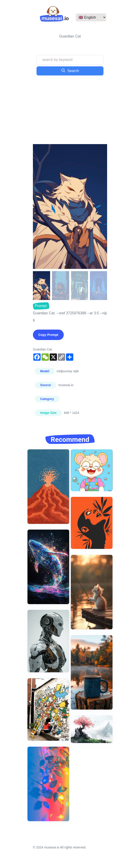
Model (45, 371)
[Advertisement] (70, 110)
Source (45, 385)
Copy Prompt (48, 335)
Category (47, 399)
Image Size (48, 413)
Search (70, 70)
